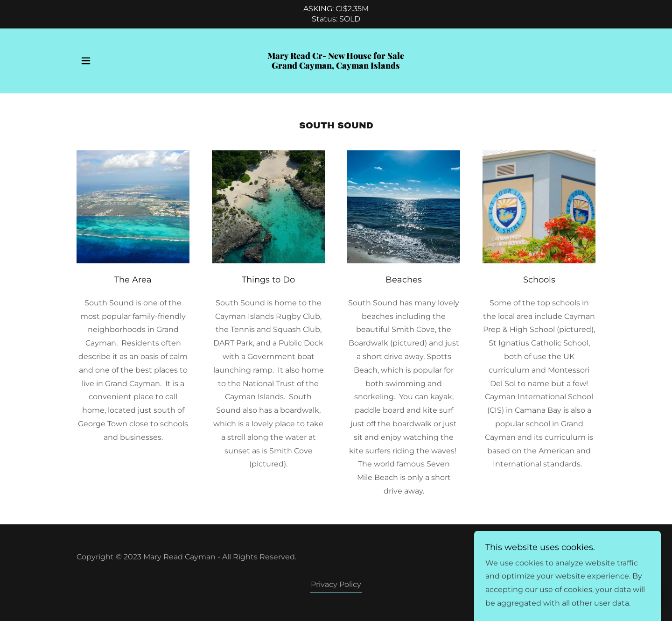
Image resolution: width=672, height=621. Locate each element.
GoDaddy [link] (578, 557)
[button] (86, 61)
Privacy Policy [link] (336, 584)
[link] (336, 66)
